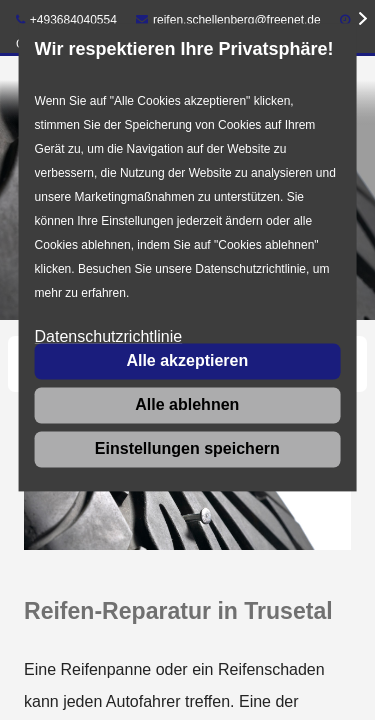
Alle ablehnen (187, 404)
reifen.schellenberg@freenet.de (228, 20)
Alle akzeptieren (187, 360)
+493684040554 (66, 20)
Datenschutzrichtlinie (109, 337)
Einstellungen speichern (187, 448)
